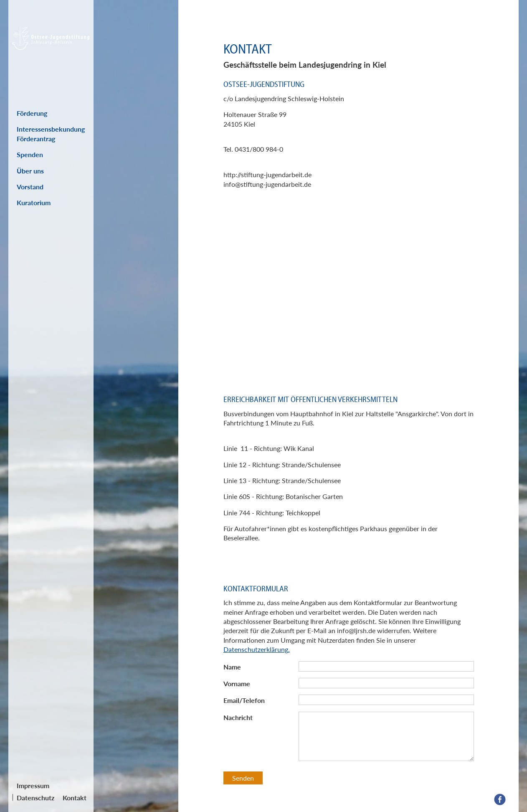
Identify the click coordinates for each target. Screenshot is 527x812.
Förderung (32, 113)
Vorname (237, 683)
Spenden (30, 154)
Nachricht (238, 717)
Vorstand (30, 187)
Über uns (30, 171)
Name (232, 667)
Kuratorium (34, 202)
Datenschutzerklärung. (257, 649)
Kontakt (75, 798)
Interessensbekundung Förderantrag (51, 134)
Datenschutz (35, 798)
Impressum (33, 785)
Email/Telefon (244, 700)
